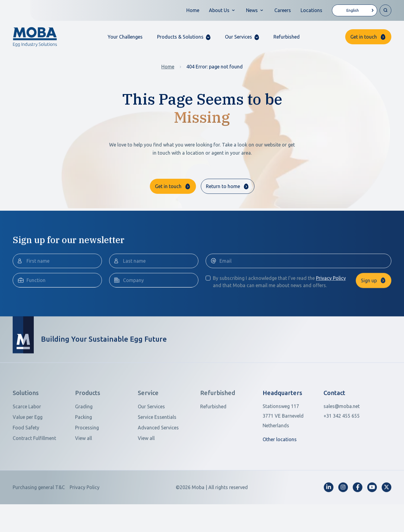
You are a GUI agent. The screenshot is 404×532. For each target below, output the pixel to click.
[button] (184, 37)
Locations (311, 10)
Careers (283, 10)
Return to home (223, 186)
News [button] (252, 10)
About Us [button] (219, 10)
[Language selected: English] (355, 10)
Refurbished (287, 37)
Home (193, 10)
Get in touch (364, 37)
